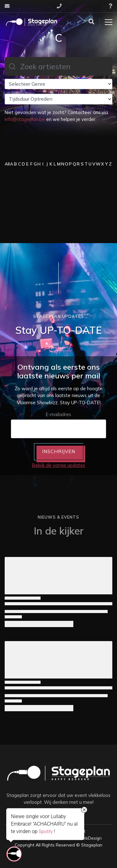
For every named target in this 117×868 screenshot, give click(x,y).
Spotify (46, 832)
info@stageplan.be (25, 119)
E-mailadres (58, 414)
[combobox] (58, 66)
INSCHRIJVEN (59, 451)
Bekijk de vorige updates (59, 465)
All (7, 164)
